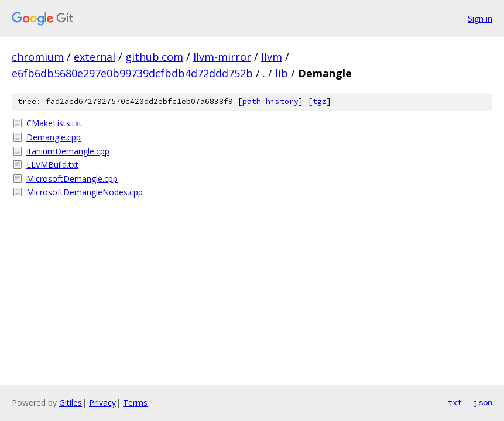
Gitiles (71, 403)
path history (270, 101)
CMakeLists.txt (54, 123)
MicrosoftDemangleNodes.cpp (85, 192)
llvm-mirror (222, 57)
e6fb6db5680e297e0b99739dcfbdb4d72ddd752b (132, 73)
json (483, 402)
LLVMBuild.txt (52, 165)
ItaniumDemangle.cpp (68, 151)
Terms (135, 403)
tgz (320, 101)
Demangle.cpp (54, 137)
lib (282, 73)
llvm (272, 57)
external (95, 57)
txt (455, 402)
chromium (38, 57)
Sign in (480, 18)
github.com (154, 57)
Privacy (102, 403)
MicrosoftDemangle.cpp (72, 179)
